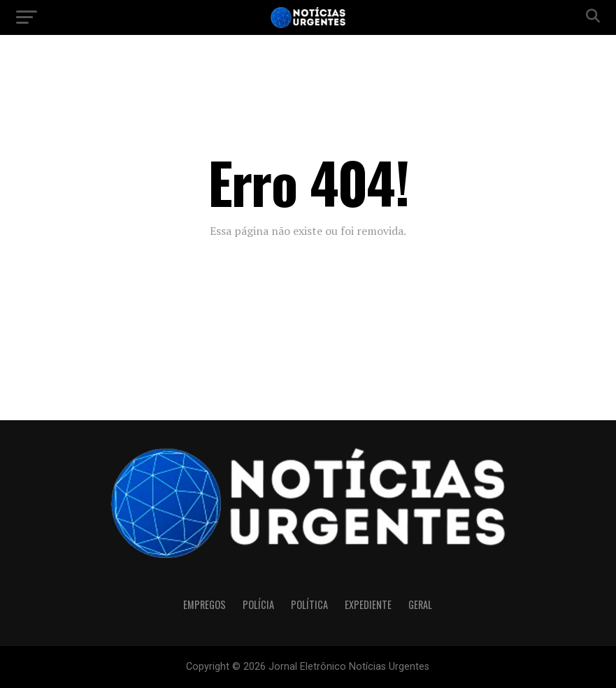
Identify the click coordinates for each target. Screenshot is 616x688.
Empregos (205, 604)
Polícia (258, 604)
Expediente (368, 604)
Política (309, 604)
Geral (420, 604)
